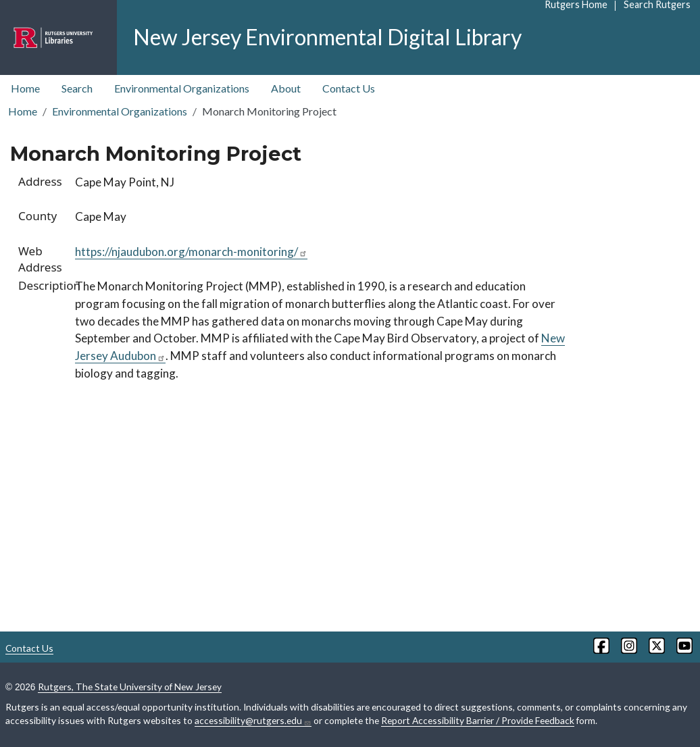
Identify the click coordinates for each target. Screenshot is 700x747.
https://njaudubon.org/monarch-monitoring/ (191, 252)
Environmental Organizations (182, 88)
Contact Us (349, 88)
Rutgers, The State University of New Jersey (130, 687)
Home (25, 88)
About (286, 88)
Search (77, 88)
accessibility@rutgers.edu (253, 721)
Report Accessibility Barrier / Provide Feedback (478, 720)
